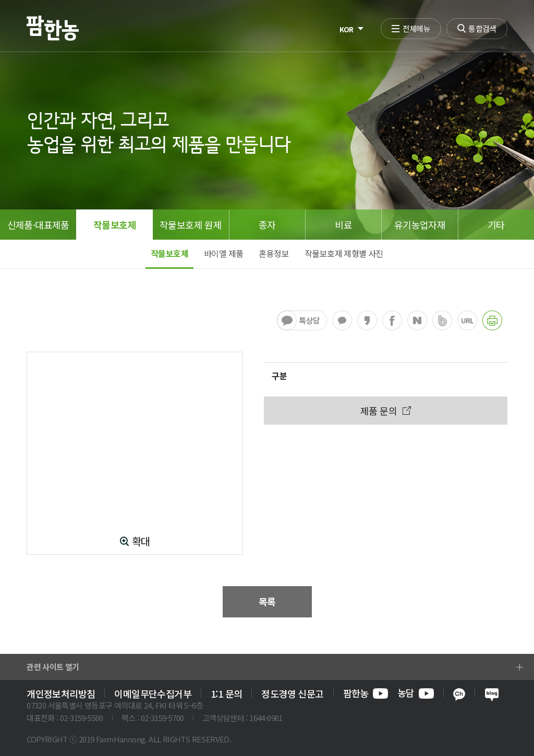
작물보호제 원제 (191, 225)
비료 (343, 225)
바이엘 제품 (223, 253)
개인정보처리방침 (61, 693)
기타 (496, 225)
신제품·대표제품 (38, 225)
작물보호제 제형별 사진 (344, 253)
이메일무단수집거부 (153, 693)
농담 (416, 693)
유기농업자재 (420, 225)
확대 (141, 541)
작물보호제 (115, 225)
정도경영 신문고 (292, 693)
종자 (267, 225)
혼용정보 (274, 253)
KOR (347, 29)
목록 (267, 601)
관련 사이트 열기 (53, 667)
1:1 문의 (226, 693)
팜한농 (366, 693)
